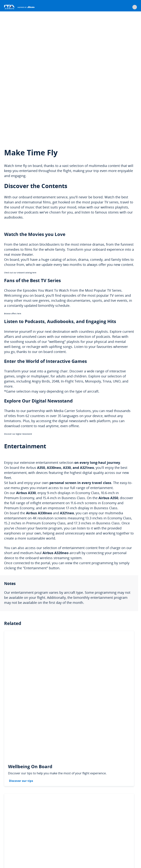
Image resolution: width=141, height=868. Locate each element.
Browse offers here (13, 186)
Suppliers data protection (103, 830)
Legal (9, 823)
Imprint (10, 838)
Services (26, 823)
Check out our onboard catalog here (20, 145)
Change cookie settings (43, 830)
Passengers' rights (50, 823)
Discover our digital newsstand (18, 306)
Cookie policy (14, 830)
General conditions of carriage (85, 823)
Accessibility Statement (36, 838)
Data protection (72, 830)
